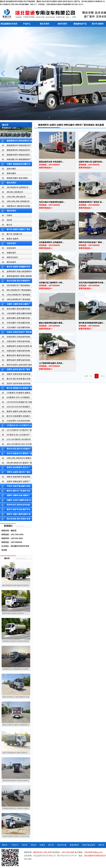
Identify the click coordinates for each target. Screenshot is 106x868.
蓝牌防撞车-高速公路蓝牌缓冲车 (16, 272)
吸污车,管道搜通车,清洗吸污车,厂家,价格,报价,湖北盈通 (15, 417)
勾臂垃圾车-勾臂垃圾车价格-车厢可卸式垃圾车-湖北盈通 (15, 342)
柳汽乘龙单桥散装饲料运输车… (92, 323)
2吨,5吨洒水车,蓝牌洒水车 (18, 187)
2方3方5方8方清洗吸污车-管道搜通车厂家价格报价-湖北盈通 (16, 403)
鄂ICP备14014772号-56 (67, 856)
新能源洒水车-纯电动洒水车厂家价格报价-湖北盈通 (16, 146)
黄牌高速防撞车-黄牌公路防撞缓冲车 (16, 277)
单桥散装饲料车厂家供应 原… (91, 202)
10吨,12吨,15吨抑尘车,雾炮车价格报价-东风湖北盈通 (16, 459)
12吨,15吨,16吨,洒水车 (16, 197)
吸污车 (51, 845)
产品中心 (27, 24)
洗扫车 (9, 220)
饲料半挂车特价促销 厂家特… (91, 242)
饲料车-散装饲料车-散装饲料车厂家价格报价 (15, 477)
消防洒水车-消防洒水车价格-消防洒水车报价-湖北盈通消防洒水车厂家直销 (15, 207)
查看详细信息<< (46, 168)
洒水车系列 (45, 24)
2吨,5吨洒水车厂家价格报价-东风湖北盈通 (15, 286)
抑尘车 (25, 845)
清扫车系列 (62, 24)
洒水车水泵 (62, 845)
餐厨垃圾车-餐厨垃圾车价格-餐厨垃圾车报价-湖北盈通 (15, 356)
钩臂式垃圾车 (12, 257)
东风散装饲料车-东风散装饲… (52, 242)
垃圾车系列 (11, 243)
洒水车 (81, 4)
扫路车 (9, 215)
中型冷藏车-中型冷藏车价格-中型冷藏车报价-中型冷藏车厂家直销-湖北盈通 (16, 323)
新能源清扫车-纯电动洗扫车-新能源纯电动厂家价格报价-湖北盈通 (15, 151)
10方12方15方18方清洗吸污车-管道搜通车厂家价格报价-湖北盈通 (16, 407)
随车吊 (101, 845)
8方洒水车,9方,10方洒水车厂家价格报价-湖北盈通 (15, 435)
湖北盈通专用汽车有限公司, (45, 856)
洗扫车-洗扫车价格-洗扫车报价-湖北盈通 (15, 384)
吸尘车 (9, 225)
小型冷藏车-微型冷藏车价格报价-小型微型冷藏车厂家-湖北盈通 (16, 314)
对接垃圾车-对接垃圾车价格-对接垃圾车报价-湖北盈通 (15, 351)
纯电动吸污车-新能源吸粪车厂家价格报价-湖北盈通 (16, 160)
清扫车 (34, 845)
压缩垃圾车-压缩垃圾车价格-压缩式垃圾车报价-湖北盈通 (15, 337)
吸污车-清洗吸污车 (15, 234)
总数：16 (88, 376)
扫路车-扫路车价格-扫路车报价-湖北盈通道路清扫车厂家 (15, 375)
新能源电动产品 (80, 24)
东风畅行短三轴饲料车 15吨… (52, 283)
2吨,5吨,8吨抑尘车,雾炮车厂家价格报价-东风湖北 (16, 463)
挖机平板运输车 (89, 845)
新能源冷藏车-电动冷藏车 (17, 178)
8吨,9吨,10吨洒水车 (15, 192)
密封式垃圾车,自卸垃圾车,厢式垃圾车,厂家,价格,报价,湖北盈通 (16, 365)
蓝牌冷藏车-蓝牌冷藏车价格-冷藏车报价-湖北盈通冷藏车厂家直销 (15, 319)
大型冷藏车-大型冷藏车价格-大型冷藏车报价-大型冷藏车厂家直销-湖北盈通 (16, 328)
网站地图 (74, 4)
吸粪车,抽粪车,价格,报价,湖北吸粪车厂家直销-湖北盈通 (16, 412)
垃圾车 (42, 845)
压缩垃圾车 (11, 248)
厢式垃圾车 (11, 262)
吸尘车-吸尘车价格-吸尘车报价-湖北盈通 (15, 379)
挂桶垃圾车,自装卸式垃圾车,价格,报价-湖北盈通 (16, 347)
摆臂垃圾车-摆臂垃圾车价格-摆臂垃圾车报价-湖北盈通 (15, 361)
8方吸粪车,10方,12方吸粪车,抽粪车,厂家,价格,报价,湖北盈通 (15, 398)
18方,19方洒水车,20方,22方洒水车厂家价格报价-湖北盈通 (16, 445)
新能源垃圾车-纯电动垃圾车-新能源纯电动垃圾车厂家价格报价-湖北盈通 (15, 155)
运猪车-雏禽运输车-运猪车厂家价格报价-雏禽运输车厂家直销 (15, 482)
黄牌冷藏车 (11, 173)
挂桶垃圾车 (11, 253)
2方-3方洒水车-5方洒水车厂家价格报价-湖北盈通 (16, 431)
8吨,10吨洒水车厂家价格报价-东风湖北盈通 (16, 291)
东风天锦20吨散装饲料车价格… (92, 283)
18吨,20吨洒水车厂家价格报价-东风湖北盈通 (15, 300)
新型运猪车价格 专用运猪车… (51, 162)
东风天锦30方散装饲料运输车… (52, 202)
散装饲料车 (74, 845)
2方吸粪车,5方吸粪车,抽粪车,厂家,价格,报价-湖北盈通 (15, 393)
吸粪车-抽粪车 (13, 239)
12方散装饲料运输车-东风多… (52, 363)
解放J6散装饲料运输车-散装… (52, 323)
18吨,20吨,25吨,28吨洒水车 (18, 201)
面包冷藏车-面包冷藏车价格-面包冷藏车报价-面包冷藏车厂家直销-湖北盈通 (16, 309)
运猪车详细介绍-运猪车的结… (91, 162)
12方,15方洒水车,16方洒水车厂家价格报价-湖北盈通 (15, 440)
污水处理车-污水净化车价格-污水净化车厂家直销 (15, 421)
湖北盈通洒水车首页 (9, 24)
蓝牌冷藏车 (11, 169)
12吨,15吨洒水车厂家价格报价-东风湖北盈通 (15, 295)
